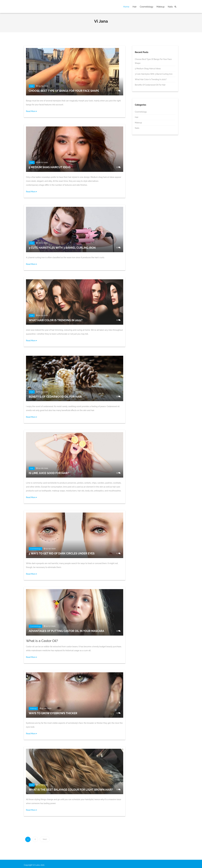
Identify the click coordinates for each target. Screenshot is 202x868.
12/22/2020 (51, 549)
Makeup (161, 7)
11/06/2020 (47, 709)
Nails (170, 7)
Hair (135, 7)
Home (126, 7)
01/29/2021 (43, 392)
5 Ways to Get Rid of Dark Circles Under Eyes (62, 554)
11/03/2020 (43, 785)
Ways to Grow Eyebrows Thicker (53, 713)
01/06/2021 (43, 468)
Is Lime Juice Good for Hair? (49, 473)
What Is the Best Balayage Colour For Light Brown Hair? (71, 790)
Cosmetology (147, 7)
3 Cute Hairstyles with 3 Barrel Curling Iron (62, 248)
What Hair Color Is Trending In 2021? (56, 320)
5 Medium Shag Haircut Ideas (50, 168)
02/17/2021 (43, 163)
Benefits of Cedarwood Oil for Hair (55, 397)
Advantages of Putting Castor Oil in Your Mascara (67, 631)
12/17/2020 (51, 626)
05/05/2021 (43, 86)
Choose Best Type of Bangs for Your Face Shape (64, 91)
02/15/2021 (43, 316)
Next (45, 839)
